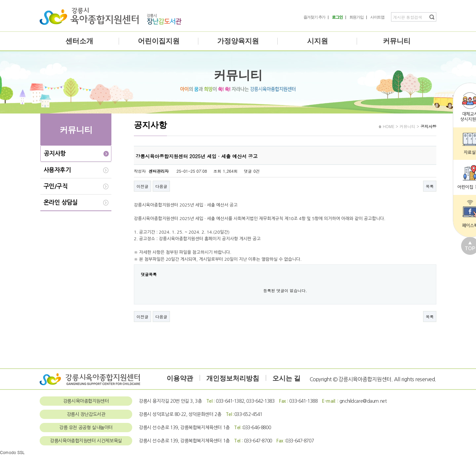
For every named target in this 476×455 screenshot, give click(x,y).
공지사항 (55, 154)
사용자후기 (57, 170)
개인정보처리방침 (233, 378)
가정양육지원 (238, 41)
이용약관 (180, 378)
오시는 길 (286, 378)
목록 (430, 186)
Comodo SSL (12, 452)
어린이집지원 (159, 41)
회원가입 (357, 17)
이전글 (142, 186)
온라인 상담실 (61, 203)
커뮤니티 (397, 41)
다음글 (161, 186)
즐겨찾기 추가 (315, 17)
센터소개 (79, 41)
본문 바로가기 (0, 0)
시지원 (317, 41)
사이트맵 (377, 17)
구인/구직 (56, 186)
